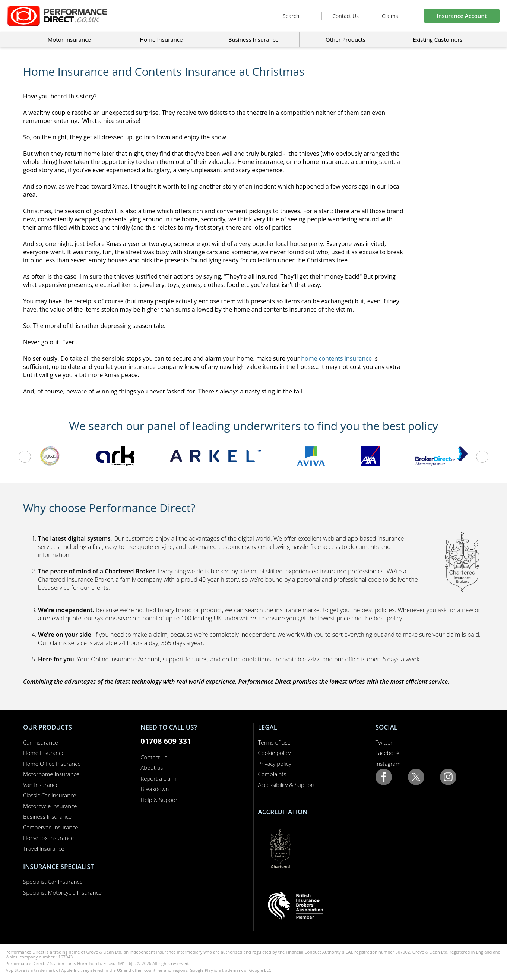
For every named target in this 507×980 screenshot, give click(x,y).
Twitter (384, 742)
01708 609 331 (166, 741)
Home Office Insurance (52, 764)
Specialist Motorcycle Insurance (62, 892)
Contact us (154, 757)
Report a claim (159, 778)
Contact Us (346, 16)
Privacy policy (275, 764)
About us (152, 768)
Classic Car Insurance (50, 795)
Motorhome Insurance (51, 774)
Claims (390, 16)
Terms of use (274, 742)
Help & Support (160, 800)
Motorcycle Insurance (50, 806)
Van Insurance (41, 785)
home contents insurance (336, 358)
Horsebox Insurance (48, 838)
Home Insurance (44, 753)
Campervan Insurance (51, 827)
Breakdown (155, 789)
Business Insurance (253, 39)
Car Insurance (40, 742)
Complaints (272, 774)
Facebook (388, 753)
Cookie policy (275, 753)
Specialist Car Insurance (53, 882)
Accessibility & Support (287, 785)
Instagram (388, 764)
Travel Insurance (44, 848)
